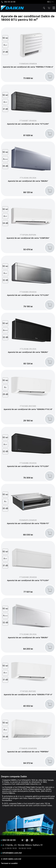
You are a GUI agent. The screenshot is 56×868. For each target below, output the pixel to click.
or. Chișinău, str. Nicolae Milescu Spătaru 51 (23, 845)
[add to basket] (50, 77)
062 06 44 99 (8, 2)
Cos (49, 8)
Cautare (44, 8)
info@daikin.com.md (12, 853)
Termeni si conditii (9, 863)
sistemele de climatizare (30, 782)
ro (49, 2)
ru (53, 2)
